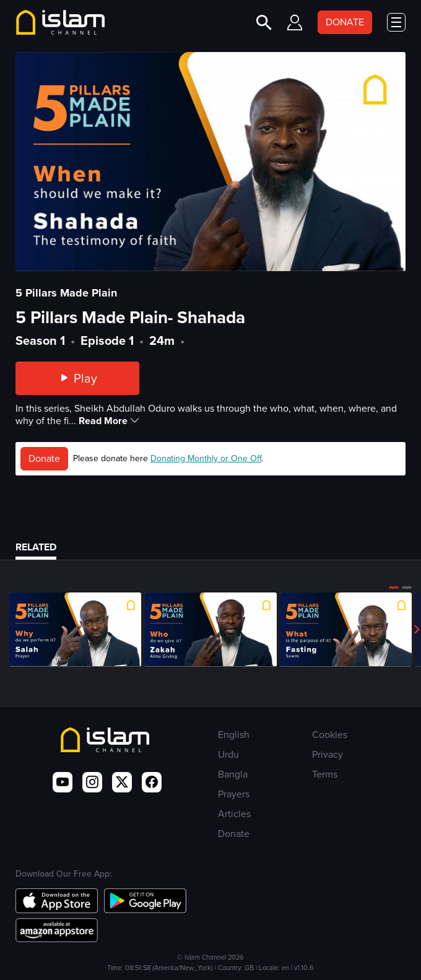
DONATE (345, 22)
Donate (44, 458)
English (234, 735)
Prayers (234, 794)
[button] (394, 588)
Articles (234, 814)
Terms (325, 774)
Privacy (328, 754)
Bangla (233, 774)
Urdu (228, 754)
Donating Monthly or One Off (206, 458)
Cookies (330, 735)
